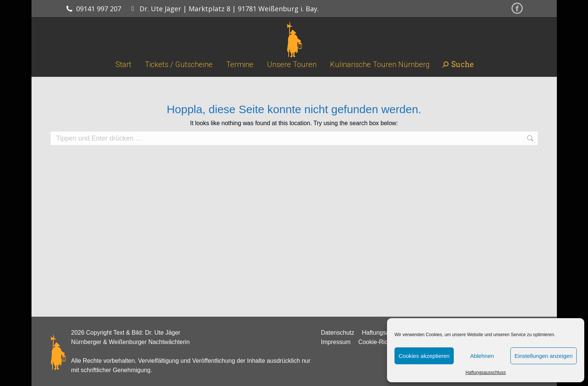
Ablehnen (482, 356)
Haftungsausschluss (485, 373)
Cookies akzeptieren (424, 356)
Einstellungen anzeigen (544, 356)
